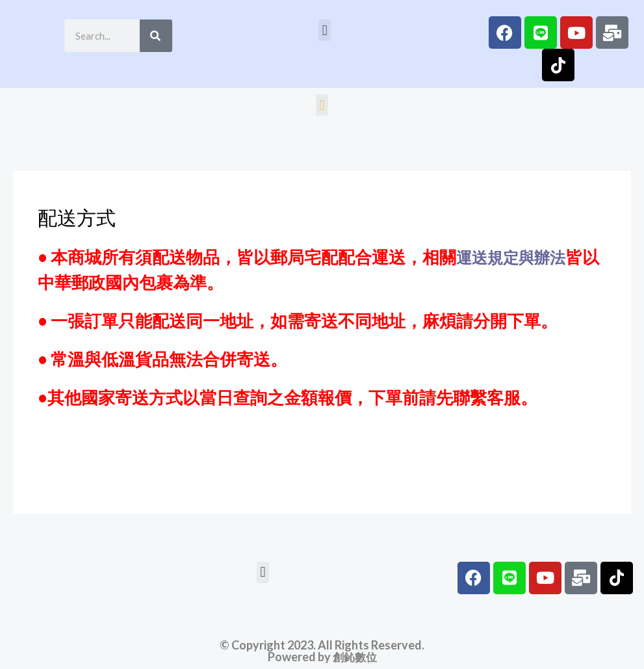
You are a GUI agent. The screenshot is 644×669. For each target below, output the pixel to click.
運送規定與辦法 (515, 257)
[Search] (156, 36)
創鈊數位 (355, 657)
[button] (325, 30)
